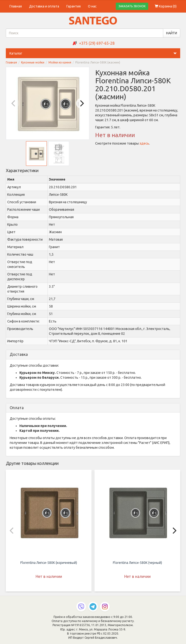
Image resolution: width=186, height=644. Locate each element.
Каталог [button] (95, 53)
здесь (144, 143)
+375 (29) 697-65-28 (97, 43)
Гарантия (74, 6)
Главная (16, 6)
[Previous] (14, 103)
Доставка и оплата (44, 6)
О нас (92, 6)
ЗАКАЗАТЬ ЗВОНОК (132, 6)
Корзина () (166, 6)
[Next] (81, 103)
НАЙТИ (172, 33)
